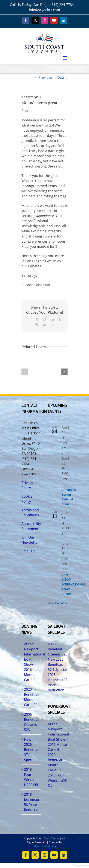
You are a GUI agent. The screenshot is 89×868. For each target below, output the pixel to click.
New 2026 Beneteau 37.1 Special (32, 750)
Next (60, 77)
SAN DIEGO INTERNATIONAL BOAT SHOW (74, 585)
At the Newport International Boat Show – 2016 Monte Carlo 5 (32, 662)
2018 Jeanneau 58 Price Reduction (32, 802)
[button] (25, 372)
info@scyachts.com (44, 10)
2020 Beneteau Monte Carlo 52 (32, 697)
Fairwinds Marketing (44, 846)
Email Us (28, 551)
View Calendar (58, 603)
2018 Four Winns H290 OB (31, 777)
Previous (45, 77)
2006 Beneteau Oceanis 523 (32, 722)
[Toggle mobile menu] (65, 58)
